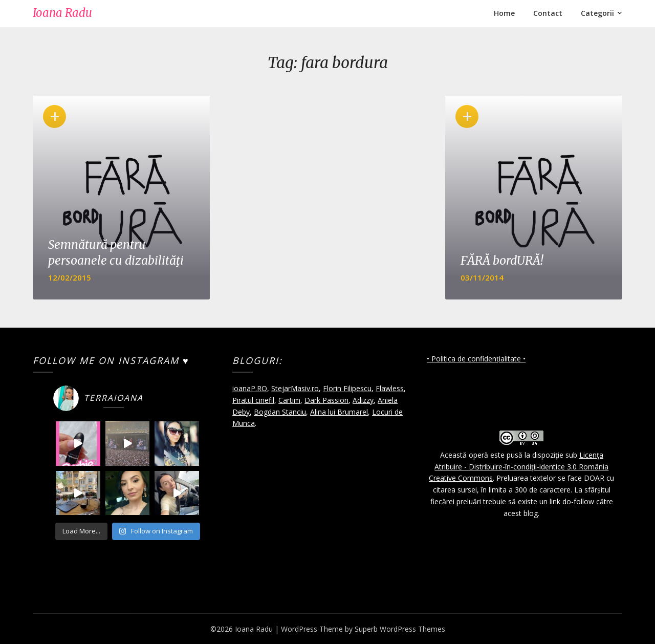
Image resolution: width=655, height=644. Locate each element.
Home (504, 13)
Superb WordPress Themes (400, 629)
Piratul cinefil (253, 400)
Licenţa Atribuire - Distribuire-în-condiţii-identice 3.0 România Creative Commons (519, 467)
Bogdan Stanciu (280, 412)
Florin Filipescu (347, 388)
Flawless (390, 388)
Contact (548, 13)
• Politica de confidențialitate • (476, 359)
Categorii (597, 13)
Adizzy (363, 400)
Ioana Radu (62, 13)
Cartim (289, 400)
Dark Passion (326, 400)
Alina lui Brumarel (339, 412)
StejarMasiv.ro (295, 388)
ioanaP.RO (250, 388)
